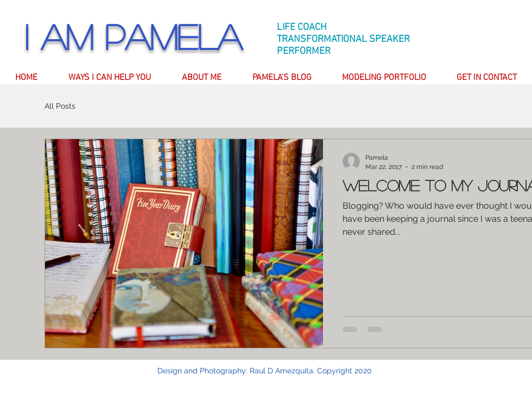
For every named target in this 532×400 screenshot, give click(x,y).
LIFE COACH (302, 27)
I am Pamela (133, 36)
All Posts (60, 106)
